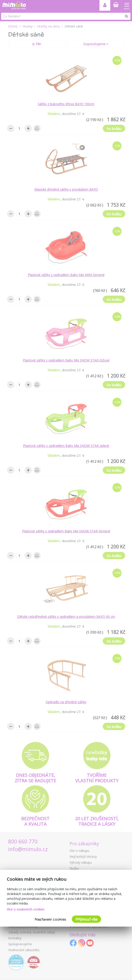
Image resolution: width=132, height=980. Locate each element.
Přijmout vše (86, 919)
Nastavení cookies (50, 919)
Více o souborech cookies (26, 909)
